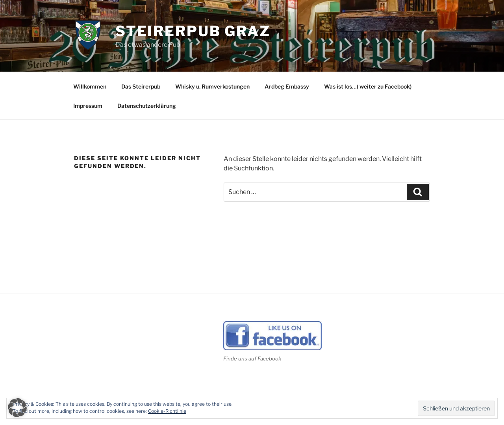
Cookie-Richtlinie (167, 411)
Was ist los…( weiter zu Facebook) (368, 86)
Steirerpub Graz (193, 31)
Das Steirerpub (141, 86)
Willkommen (90, 86)
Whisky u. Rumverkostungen (212, 86)
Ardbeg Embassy (287, 86)
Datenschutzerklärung (147, 106)
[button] (17, 408)
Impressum (88, 106)
